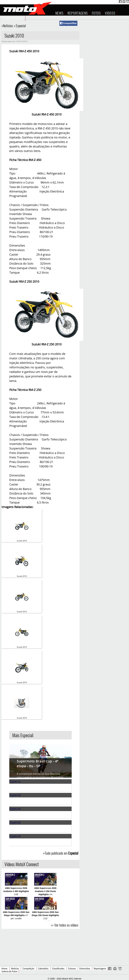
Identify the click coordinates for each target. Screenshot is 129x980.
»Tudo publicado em (61, 853)
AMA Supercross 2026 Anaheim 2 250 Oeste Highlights (45, 891)
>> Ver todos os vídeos (65, 925)
